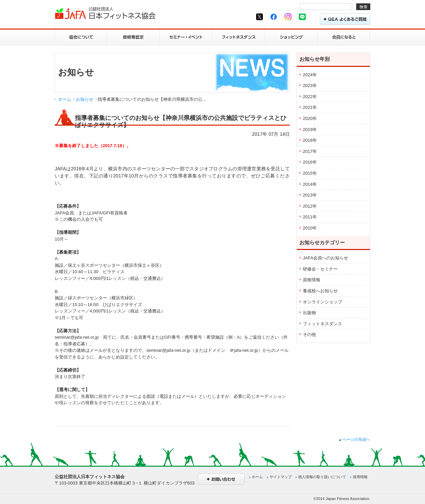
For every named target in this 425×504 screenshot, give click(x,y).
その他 (309, 334)
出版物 (309, 313)
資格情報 (312, 280)
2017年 (310, 151)
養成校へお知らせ (320, 291)
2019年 (310, 130)
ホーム (65, 99)
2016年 (310, 162)
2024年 (310, 75)
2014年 (310, 184)
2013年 (310, 195)
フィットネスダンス (322, 324)
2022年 (310, 97)
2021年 (310, 107)
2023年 (310, 86)
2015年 (310, 173)
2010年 (310, 228)
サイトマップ (281, 477)
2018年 (310, 140)
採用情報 (360, 477)
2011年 (310, 217)
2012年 (310, 206)
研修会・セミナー (320, 269)
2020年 (310, 118)
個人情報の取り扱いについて (322, 477)
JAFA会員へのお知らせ (325, 258)
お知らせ (85, 99)
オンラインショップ (322, 302)
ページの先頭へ (355, 439)
